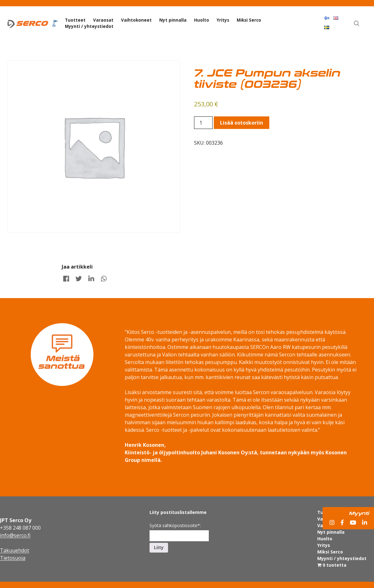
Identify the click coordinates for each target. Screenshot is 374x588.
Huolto (202, 20)
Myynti (359, 513)
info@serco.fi (15, 535)
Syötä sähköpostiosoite (175, 525)
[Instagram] (332, 523)
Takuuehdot (15, 550)
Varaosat (103, 20)
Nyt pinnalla (173, 20)
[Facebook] (342, 523)
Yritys (223, 20)
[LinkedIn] (365, 523)
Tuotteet (75, 20)
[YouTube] (353, 523)
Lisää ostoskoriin (242, 123)
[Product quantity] (203, 123)
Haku (360, 18)
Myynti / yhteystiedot (89, 26)
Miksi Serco (249, 20)
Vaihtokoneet (136, 20)
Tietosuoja (13, 558)
